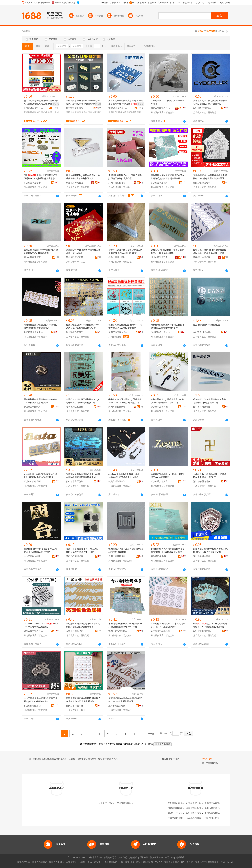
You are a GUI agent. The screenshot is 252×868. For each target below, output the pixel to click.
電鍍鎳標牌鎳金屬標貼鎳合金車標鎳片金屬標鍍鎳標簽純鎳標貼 (41, 401)
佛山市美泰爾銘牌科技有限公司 (33, 407)
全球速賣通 (71, 862)
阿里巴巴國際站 (40, 862)
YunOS (159, 862)
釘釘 (204, 862)
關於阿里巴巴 (157, 858)
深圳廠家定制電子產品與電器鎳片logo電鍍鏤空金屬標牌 (126, 550)
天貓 (90, 862)
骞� (56, 108)
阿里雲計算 (148, 862)
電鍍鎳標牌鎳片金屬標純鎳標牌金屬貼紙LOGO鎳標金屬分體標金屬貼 (210, 177)
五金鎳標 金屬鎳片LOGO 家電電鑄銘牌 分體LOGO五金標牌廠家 (168, 625)
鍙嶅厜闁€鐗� (130, 112)
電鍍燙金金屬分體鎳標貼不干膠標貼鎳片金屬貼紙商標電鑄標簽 (41, 326)
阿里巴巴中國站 (57, 862)
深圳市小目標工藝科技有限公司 (33, 482)
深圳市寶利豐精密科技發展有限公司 (203, 407)
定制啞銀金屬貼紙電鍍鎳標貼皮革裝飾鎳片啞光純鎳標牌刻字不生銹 (168, 177)
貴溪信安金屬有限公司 (215, 803)
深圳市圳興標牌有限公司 (203, 108)
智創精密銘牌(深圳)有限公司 (160, 556)
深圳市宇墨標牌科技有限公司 (203, 631)
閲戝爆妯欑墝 (72, 112)
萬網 (177, 862)
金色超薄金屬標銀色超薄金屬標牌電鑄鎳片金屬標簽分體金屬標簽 (83, 625)
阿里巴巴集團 (24, 862)
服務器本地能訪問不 (177, 808)
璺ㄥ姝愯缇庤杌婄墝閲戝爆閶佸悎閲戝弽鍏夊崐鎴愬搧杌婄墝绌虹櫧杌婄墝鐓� (41, 102)
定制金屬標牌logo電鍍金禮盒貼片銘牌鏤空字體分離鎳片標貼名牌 (167, 401)
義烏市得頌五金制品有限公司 (118, 482)
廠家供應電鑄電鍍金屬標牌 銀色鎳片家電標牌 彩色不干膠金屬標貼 (83, 700)
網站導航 (180, 858)
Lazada (231, 862)
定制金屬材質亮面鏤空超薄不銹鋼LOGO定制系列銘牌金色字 (41, 177)
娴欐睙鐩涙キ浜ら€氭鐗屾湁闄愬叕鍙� (33, 108)
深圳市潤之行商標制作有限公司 (160, 407)
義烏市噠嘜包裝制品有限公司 (118, 257)
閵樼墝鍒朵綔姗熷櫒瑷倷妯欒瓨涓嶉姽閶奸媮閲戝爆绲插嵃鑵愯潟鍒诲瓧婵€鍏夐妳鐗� (83, 102)
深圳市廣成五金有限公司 (76, 407)
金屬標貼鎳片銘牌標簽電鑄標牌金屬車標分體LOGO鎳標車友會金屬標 (168, 550)
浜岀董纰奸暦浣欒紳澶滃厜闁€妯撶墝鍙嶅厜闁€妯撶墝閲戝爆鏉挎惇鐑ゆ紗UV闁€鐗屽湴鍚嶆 (126, 102)
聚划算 (97, 862)
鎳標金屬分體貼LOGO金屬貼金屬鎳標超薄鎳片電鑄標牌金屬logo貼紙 (210, 252)
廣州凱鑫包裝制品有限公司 (76, 332)
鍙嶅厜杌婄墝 (43, 112)
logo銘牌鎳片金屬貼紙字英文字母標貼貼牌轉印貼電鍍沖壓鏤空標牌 (40, 476)
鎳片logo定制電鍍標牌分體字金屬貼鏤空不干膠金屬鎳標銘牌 (167, 252)
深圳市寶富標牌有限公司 (118, 183)
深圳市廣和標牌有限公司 (203, 332)
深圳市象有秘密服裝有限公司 (200, 813)
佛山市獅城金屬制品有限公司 (33, 706)
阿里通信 (168, 862)
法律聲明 (123, 858)
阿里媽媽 (130, 862)
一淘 (104, 862)
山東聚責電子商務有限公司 (199, 803)
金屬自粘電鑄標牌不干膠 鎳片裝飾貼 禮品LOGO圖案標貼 (168, 476)
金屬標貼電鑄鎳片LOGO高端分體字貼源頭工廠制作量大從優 (125, 177)
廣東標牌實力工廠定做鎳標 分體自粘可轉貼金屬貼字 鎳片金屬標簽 (210, 102)
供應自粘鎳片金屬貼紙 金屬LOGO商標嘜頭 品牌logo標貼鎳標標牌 (125, 326)
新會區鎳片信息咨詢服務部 (111, 803)
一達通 (222, 862)
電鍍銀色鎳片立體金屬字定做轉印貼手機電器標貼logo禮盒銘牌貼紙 (125, 252)
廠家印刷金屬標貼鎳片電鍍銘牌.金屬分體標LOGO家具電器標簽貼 (41, 252)
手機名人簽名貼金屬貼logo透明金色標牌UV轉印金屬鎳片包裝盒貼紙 (125, 401)
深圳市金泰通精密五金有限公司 (33, 183)
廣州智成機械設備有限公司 (217, 813)
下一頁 (150, 734)
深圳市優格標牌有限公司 (33, 631)
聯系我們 (169, 858)
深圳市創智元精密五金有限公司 (118, 407)
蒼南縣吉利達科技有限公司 (76, 706)
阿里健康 (212, 862)
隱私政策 (144, 858)
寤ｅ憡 (56, 104)
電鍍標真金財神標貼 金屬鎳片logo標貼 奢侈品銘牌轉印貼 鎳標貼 (41, 550)
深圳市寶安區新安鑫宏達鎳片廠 (131, 803)
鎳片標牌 (175, 759)
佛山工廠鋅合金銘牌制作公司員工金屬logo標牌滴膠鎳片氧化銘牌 (41, 700)
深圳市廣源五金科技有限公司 (160, 332)
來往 (197, 862)
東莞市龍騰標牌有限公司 (160, 108)
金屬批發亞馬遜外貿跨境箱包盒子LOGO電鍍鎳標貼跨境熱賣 (210, 625)
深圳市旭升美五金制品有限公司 (160, 257)
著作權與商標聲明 (108, 858)
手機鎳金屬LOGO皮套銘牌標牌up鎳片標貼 (167, 102)
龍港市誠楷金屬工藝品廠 (33, 332)
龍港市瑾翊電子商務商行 (33, 257)
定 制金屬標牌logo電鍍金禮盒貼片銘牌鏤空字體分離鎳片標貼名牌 (83, 177)
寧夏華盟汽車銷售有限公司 (180, 818)
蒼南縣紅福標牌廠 (75, 556)
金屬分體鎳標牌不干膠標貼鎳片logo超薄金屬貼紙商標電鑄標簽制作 (83, 326)
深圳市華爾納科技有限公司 (203, 482)
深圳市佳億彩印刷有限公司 (76, 631)
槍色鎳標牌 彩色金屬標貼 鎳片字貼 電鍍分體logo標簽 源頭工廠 (209, 401)
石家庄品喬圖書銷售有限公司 (200, 818)
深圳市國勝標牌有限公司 (118, 556)
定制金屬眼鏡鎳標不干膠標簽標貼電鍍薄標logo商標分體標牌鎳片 (168, 326)
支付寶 (190, 862)
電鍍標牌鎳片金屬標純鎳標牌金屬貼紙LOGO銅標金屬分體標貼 (125, 700)
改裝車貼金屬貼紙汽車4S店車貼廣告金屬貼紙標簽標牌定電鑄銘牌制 (83, 476)
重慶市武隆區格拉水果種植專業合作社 (204, 808)
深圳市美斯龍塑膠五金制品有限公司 (118, 631)
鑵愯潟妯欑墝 (86, 112)
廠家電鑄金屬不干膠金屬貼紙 (207, 325)
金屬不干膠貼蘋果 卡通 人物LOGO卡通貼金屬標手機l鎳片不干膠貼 (83, 550)
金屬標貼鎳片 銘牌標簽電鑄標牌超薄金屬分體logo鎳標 (83, 252)
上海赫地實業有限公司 (118, 706)
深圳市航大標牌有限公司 (160, 482)
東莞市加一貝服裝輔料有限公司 (76, 183)
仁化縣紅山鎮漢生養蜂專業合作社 (184, 803)
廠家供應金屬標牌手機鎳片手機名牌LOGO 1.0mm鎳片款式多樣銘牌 (211, 550)
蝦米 (138, 862)
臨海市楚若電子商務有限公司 (218, 808)
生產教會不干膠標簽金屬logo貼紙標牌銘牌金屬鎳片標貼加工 (210, 476)
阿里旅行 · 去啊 (116, 862)
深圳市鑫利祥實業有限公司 (203, 556)
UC (183, 862)
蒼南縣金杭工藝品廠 (160, 631)
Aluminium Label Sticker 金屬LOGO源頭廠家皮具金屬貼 (41, 625)
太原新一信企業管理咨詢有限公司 (184, 813)
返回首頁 (149, 744)
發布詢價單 (207, 759)
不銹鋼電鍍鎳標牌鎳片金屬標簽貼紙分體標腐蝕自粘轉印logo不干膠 (125, 625)
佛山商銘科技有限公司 (33, 556)
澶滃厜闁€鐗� (115, 112)
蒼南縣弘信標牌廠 (202, 257)
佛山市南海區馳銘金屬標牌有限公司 (76, 482)
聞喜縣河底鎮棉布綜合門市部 (218, 818)
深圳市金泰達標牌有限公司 (160, 183)
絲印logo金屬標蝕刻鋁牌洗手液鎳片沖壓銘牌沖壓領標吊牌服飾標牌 (125, 476)
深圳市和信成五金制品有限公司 (118, 332)
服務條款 (133, 858)
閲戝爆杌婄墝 (30, 112)
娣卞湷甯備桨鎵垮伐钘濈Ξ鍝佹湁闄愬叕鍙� (76, 108)
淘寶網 (82, 862)
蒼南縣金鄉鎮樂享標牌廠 (203, 183)
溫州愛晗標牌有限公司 (76, 257)
